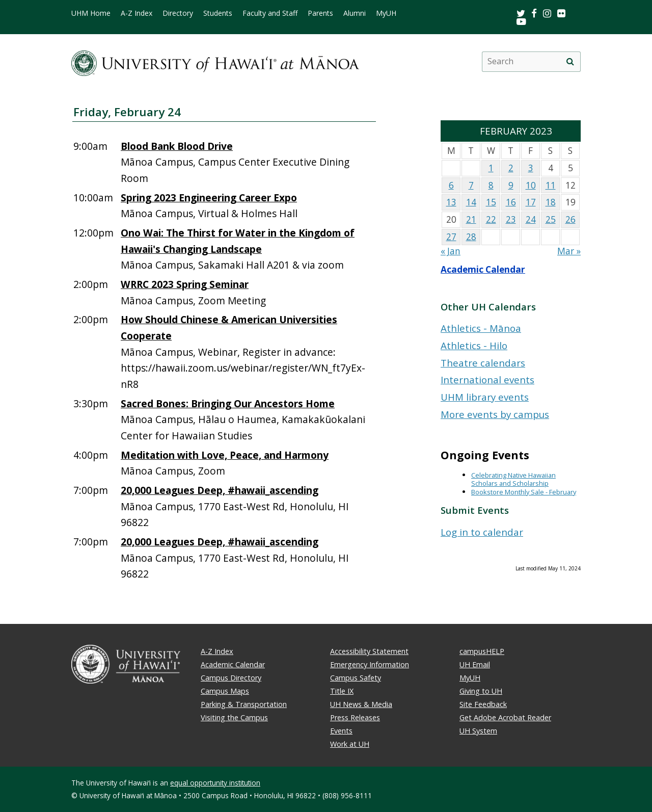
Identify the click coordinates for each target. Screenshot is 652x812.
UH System (478, 731)
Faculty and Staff (270, 13)
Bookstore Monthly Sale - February (524, 492)
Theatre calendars (483, 363)
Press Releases (355, 717)
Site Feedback (483, 704)
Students (218, 13)
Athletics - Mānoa (481, 328)
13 (451, 202)
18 (551, 202)
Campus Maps (225, 691)
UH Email (475, 664)
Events (341, 731)
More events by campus (495, 414)
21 (471, 219)
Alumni (355, 13)
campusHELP (482, 651)
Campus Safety (356, 678)
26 (570, 219)
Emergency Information (370, 664)
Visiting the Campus (234, 717)
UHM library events (485, 397)
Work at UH (350, 744)
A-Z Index (137, 13)
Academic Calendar (483, 269)
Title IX (342, 691)
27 (451, 237)
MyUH (386, 13)
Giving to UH (481, 691)
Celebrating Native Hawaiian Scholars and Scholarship (513, 479)
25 (551, 219)
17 (531, 202)
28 (471, 237)
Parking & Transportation (244, 704)
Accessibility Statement (369, 651)
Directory (178, 13)
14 (471, 202)
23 (511, 219)
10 (531, 185)
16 (511, 202)
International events (487, 379)
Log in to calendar (482, 532)
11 (551, 185)
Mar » (569, 251)
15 (491, 202)
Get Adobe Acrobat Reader (505, 717)
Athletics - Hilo (474, 345)
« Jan (451, 251)
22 (491, 219)
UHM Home (91, 13)
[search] (570, 62)
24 (531, 219)
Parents (320, 13)
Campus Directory (231, 678)
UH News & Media (361, 704)
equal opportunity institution (215, 783)
